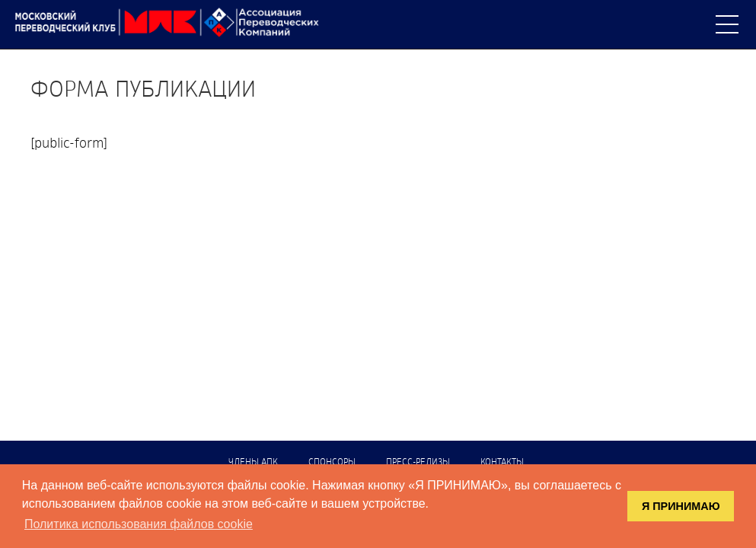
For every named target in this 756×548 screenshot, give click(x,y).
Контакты (502, 463)
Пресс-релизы (418, 463)
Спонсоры (332, 463)
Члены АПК (253, 463)
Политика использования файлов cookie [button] (139, 524)
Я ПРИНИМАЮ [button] (681, 506)
